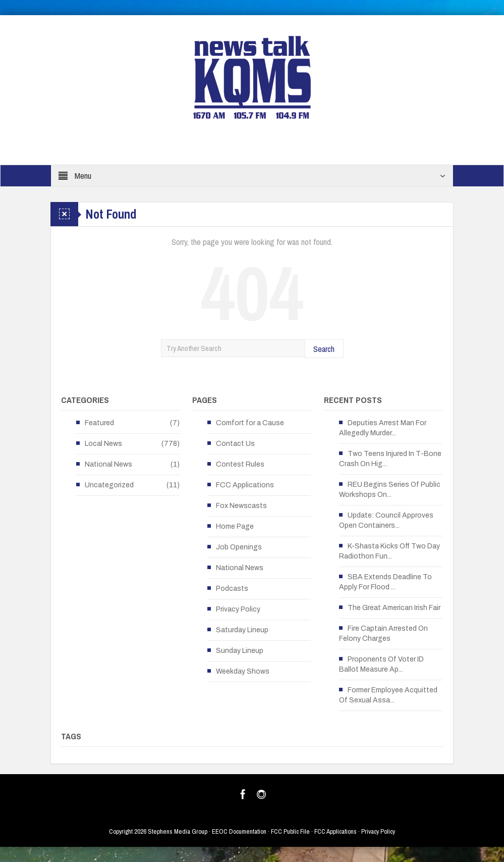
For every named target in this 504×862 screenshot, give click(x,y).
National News (108, 464)
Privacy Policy (238, 609)
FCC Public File (290, 831)
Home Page (235, 526)
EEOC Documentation (239, 831)
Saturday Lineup (242, 630)
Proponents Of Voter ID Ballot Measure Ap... (381, 664)
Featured (99, 423)
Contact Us (235, 444)
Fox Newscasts (241, 506)
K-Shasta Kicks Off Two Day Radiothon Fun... (389, 551)
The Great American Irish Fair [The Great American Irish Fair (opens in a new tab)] (394, 608)
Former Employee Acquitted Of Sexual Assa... (388, 695)
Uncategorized (109, 485)
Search (324, 349)
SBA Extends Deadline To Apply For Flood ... (385, 582)
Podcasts (232, 589)
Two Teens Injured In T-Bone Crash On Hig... (390, 459)
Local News (103, 444)
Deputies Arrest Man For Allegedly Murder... (383, 428)
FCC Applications (245, 485)
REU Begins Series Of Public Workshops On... (390, 490)
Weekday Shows (243, 671)
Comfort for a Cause (250, 423)
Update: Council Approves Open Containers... (386, 520)
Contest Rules (240, 464)
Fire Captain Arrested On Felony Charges (383, 633)
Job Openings (239, 547)
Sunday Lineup (240, 651)
